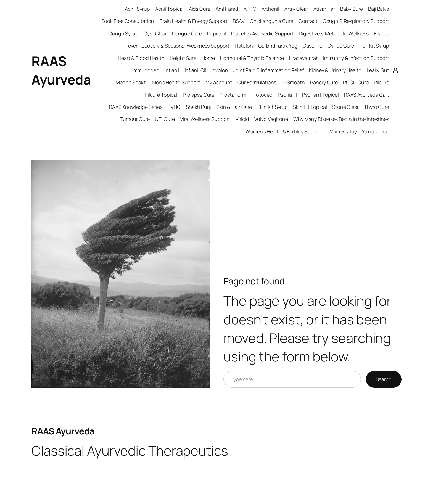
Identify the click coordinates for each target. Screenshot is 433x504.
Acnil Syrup (137, 9)
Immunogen (146, 70)
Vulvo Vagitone (271, 119)
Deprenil (216, 33)
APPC (250, 9)
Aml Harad (227, 9)
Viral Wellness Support (205, 119)
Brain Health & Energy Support (194, 21)
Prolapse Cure (199, 95)
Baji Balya (379, 9)
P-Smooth (293, 82)
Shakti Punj (199, 107)
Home (208, 58)
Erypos (381, 33)
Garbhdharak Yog (278, 46)
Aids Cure (200, 9)
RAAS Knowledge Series (136, 107)
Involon (220, 70)
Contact (308, 21)
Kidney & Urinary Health (335, 70)
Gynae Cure (341, 46)
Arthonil (270, 9)
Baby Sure (352, 9)
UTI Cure (165, 119)
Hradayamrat (303, 58)
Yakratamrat (376, 131)
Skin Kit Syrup (273, 107)
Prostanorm (233, 95)
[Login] (395, 70)
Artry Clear (296, 9)
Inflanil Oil (196, 70)
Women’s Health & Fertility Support (284, 131)
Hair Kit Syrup (374, 46)
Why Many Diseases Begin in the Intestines (341, 119)
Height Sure (183, 58)
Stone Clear (345, 107)
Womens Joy (343, 131)
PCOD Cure (356, 82)
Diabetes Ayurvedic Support (262, 33)
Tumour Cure (135, 119)
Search (384, 379)
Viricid (242, 119)
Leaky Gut (378, 70)
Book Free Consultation (128, 21)
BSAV (239, 21)
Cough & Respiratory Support (356, 21)
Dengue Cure (187, 33)
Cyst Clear (155, 33)
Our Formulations (257, 82)
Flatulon (244, 46)
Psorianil (287, 95)
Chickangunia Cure (272, 21)
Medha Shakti (131, 82)
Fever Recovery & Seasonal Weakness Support (178, 46)
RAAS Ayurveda (63, 431)
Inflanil (172, 70)
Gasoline (312, 46)
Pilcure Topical (161, 95)
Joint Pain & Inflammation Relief (269, 70)
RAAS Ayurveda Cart (367, 95)
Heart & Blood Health (141, 58)
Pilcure (381, 82)
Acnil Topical (169, 9)
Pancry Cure (324, 82)
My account (219, 82)
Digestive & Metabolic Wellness (334, 33)
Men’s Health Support (176, 82)
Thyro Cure (377, 107)
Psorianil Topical (320, 95)
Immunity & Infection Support (356, 58)
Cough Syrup (123, 33)
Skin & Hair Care (234, 107)
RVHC (174, 107)
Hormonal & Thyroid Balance (252, 58)
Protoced (262, 95)
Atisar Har (324, 9)
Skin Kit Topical (310, 107)
